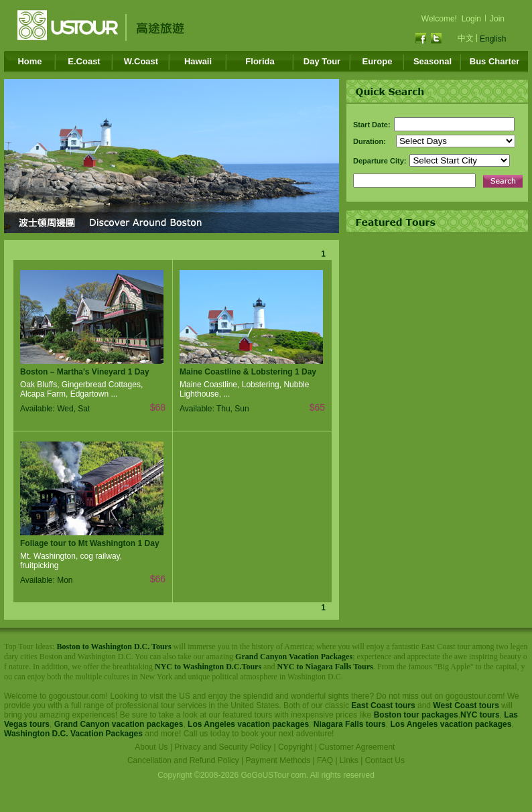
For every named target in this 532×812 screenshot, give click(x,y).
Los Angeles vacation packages (248, 724)
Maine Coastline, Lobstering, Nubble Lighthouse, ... (244, 389)
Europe (378, 61)
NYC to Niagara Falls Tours (325, 667)
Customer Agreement (357, 747)
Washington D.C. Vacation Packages (73, 734)
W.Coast (141, 61)
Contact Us (385, 760)
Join (497, 19)
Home (29, 61)
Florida (260, 61)
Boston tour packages (416, 715)
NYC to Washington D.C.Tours (208, 667)
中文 (466, 38)
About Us (151, 747)
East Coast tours (383, 705)
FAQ (325, 760)
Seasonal (433, 61)
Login (471, 19)
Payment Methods (278, 760)
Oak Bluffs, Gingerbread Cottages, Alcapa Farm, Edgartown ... (81, 389)
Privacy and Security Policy (223, 747)
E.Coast (84, 61)
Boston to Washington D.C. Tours (114, 647)
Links (349, 760)
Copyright (295, 747)
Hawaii (198, 61)
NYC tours (480, 715)
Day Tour (322, 61)
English (493, 39)
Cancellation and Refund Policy (183, 760)
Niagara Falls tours (350, 724)
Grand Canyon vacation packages (119, 724)
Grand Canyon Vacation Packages (294, 657)
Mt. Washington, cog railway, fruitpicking (71, 561)
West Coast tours (466, 705)
